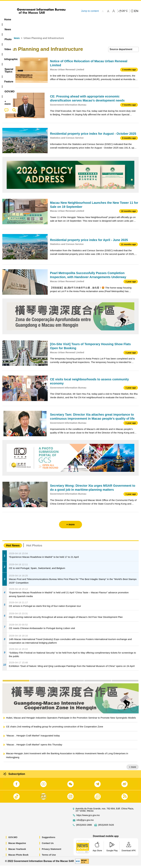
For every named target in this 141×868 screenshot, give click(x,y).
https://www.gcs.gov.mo (88, 818)
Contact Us (48, 846)
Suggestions (48, 840)
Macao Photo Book (18, 857)
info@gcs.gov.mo (85, 823)
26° (125, 11)
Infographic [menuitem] (63, 19)
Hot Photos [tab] (34, 548)
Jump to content (90, 11)
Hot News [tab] (13, 548)
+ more (133, 769)
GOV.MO (13, 840)
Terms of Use (49, 857)
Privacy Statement (51, 851)
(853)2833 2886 (84, 827)
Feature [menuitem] (103, 19)
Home (6, 41)
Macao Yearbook (17, 851)
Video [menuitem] (47, 19)
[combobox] (123, 52)
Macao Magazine (17, 846)
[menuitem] (20, 20)
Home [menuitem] (8, 19)
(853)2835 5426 (106, 827)
